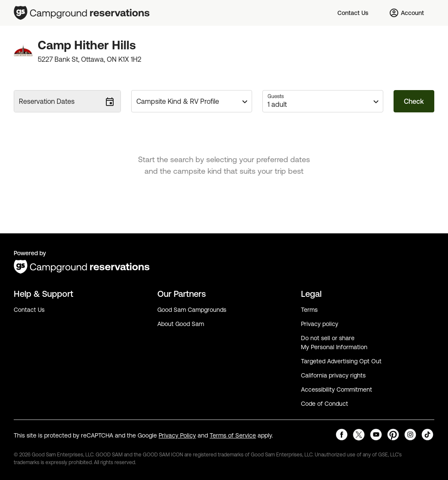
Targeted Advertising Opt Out (341, 361)
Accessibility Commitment (337, 389)
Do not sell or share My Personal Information (334, 343)
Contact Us (29, 310)
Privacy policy (320, 324)
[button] (192, 101)
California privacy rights (333, 375)
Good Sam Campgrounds (192, 310)
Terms (309, 310)
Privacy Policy (177, 435)
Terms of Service (233, 435)
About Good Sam (181, 324)
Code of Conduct (325, 404)
